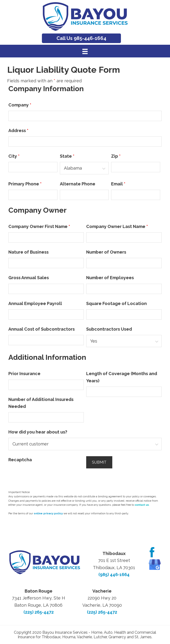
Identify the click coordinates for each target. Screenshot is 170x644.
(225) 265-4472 (39, 612)
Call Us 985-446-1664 (81, 38)
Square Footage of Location (116, 303)
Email (118, 184)
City (14, 156)
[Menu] (85, 51)
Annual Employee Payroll (35, 303)
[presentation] (45, 475)
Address (18, 130)
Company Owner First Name (39, 226)
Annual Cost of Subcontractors (42, 329)
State (67, 156)
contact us (142, 505)
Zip (116, 156)
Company (20, 105)
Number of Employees (110, 278)
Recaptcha (20, 460)
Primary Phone (25, 184)
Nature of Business (28, 252)
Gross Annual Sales (29, 278)
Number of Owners (106, 252)
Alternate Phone (78, 184)
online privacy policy (48, 514)
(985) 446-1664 (114, 575)
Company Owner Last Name (117, 226)
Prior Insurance (24, 374)
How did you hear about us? (38, 432)
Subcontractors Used (109, 329)
